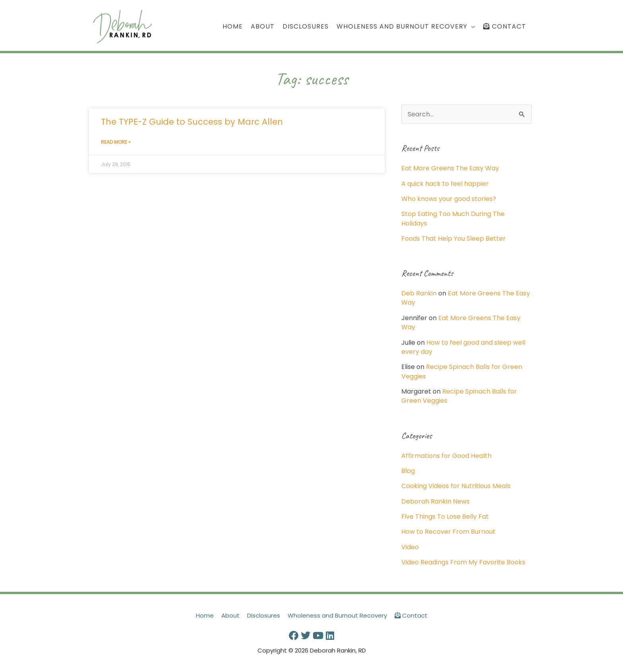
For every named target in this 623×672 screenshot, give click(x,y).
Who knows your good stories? (449, 199)
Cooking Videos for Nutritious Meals (456, 486)
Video (410, 547)
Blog (408, 471)
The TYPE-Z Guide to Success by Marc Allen (192, 122)
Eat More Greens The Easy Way (450, 168)
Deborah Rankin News (435, 501)
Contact (411, 615)
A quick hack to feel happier (445, 184)
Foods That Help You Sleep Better (454, 238)
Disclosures (264, 615)
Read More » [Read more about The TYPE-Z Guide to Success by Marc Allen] (116, 142)
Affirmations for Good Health (446, 456)
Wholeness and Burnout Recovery (337, 615)
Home (205, 615)
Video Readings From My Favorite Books (463, 562)
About (230, 615)
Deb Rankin (419, 293)
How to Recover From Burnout (448, 532)
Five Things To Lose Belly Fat (445, 517)
